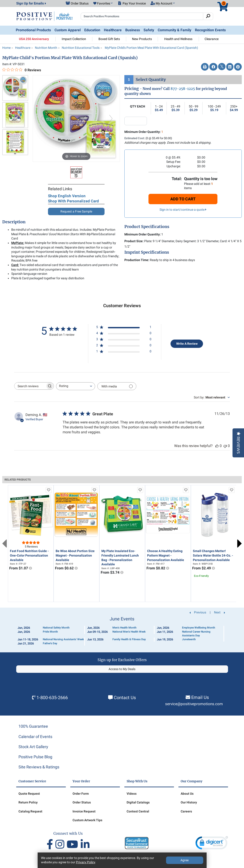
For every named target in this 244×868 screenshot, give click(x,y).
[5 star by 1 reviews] (124, 328)
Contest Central (138, 811)
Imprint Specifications (147, 252)
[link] (212, 844)
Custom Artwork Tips (87, 820)
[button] (103, 4)
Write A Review (187, 344)
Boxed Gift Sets (109, 39)
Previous (5, 544)
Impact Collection (74, 39)
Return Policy (28, 802)
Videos (132, 794)
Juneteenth (189, 639)
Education (92, 30)
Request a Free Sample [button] (76, 211)
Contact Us (125, 698)
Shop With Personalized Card (73, 201)
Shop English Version (67, 196)
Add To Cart (183, 199)
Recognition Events (210, 30)
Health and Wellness (178, 39)
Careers (186, 811)
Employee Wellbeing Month (199, 628)
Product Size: (134, 241)
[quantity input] (136, 121)
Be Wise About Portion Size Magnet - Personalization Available (75, 555)
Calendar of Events (35, 737)
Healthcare (113, 30)
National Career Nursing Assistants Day (196, 634)
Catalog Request (30, 811)
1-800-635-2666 (52, 698)
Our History (189, 802)
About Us (187, 794)
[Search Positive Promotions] (142, 16)
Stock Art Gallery (33, 747)
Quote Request (29, 794)
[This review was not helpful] (225, 446)
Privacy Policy (86, 862)
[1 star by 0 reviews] (124, 352)
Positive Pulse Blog (35, 757)
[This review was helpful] (217, 446)
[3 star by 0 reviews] (124, 340)
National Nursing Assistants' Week (63, 639)
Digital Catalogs (138, 802)
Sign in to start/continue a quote (183, 210)
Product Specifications (147, 227)
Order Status (82, 802)
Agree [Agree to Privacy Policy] (185, 860)
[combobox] (76, 386)
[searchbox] (30, 386)
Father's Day (50, 643)
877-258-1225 (183, 89)
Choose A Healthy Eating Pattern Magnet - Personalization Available (166, 555)
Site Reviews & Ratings (39, 767)
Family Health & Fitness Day (129, 639)
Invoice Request (84, 811)
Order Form (81, 794)
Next (239, 544)
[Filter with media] (117, 386)
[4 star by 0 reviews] (124, 334)
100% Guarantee (33, 726)
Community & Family (174, 30)
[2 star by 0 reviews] (124, 346)
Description (14, 222)
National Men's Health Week (129, 632)
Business (133, 30)
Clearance (212, 39)
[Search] (208, 16)
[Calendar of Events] (122, 631)
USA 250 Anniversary (34, 39)
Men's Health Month (124, 628)
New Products (142, 39)
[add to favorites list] (49, 490)
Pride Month (50, 632)
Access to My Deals (122, 669)
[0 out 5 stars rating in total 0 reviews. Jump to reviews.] (22, 70)
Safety (149, 30)
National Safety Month (56, 628)
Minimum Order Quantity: (144, 132)
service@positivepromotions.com (194, 704)
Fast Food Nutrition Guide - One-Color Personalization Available (29, 555)
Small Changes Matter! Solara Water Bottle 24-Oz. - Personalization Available (213, 555)
